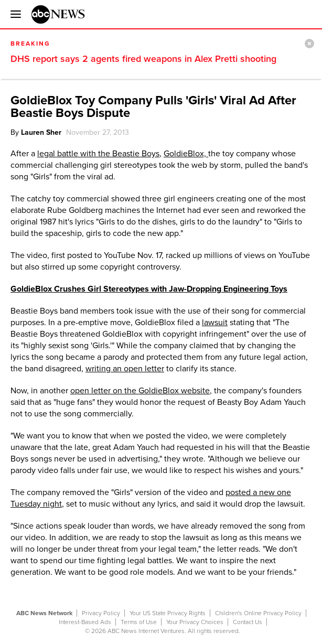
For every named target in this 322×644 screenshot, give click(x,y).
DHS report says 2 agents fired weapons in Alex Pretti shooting (143, 59)
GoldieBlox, (186, 154)
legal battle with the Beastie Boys (98, 154)
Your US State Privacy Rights (168, 613)
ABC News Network (44, 613)
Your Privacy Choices (195, 622)
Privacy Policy (101, 613)
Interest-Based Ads (85, 622)
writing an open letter (125, 369)
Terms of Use (139, 622)
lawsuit (215, 323)
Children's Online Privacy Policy (258, 613)
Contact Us (248, 622)
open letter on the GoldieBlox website (140, 391)
